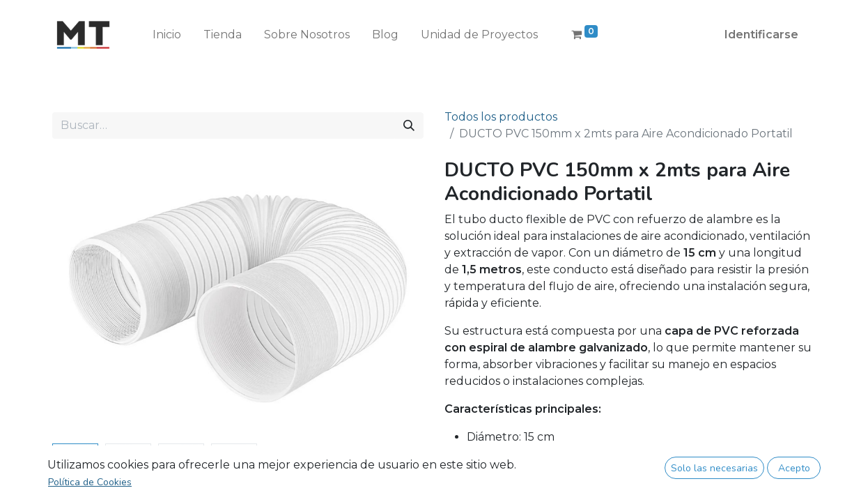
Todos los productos (501, 117)
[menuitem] (167, 35)
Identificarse (761, 35)
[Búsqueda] (409, 125)
